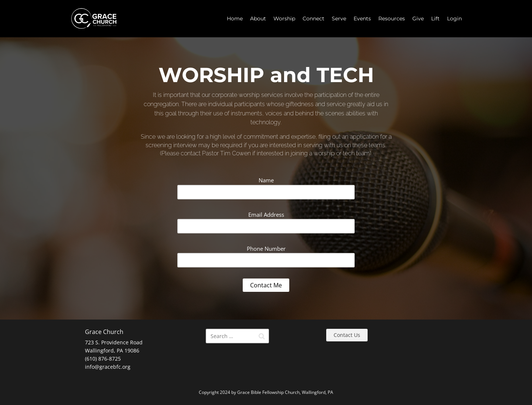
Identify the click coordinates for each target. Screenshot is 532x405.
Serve (339, 18)
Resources (392, 18)
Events (362, 18)
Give (418, 18)
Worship (284, 18)
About (258, 18)
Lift (435, 18)
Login (454, 18)
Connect (313, 18)
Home (235, 18)
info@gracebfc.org (108, 367)
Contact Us (347, 335)
